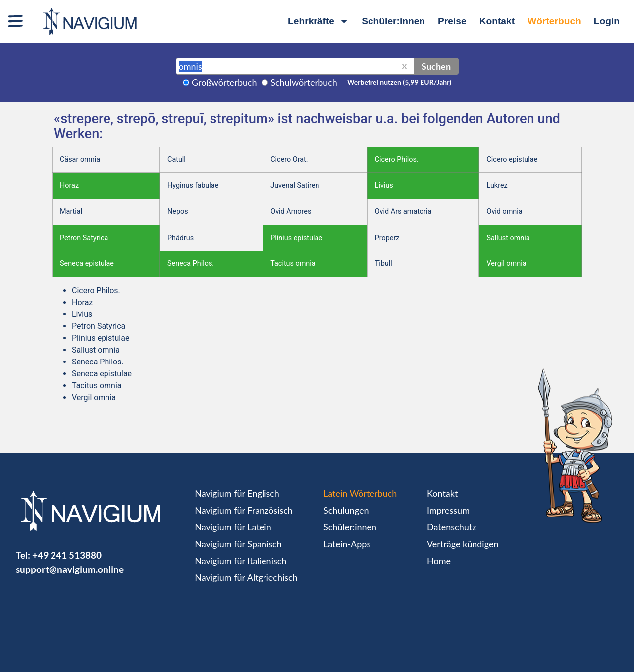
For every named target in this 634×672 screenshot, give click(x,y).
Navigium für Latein (233, 527)
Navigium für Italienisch (240, 561)
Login (607, 21)
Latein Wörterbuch (360, 493)
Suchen (436, 66)
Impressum (448, 510)
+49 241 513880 (67, 555)
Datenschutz (451, 527)
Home (439, 561)
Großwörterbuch (224, 82)
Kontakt (497, 21)
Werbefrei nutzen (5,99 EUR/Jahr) (399, 82)
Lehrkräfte (318, 21)
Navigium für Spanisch (238, 544)
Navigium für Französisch (244, 510)
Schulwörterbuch (304, 82)
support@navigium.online (70, 569)
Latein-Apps (347, 544)
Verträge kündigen (463, 544)
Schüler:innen (393, 21)
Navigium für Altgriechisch (246, 577)
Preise (452, 21)
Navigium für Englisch (237, 493)
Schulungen (346, 510)
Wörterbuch (554, 21)
